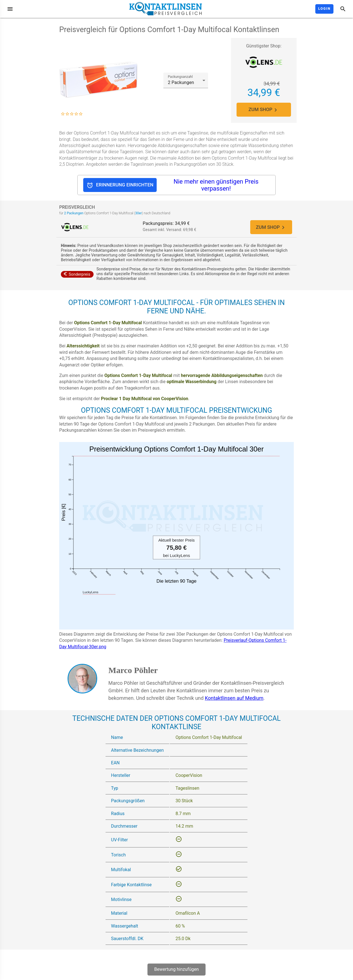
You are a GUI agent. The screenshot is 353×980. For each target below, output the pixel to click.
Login (324, 9)
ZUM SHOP (264, 110)
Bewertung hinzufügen (176, 970)
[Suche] (343, 9)
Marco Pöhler (133, 670)
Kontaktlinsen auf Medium (234, 698)
